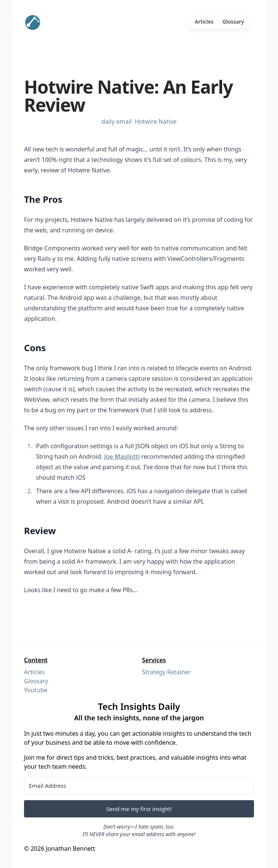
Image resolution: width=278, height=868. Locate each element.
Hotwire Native (156, 121)
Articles (204, 22)
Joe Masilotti (122, 456)
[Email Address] (139, 786)
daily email (116, 121)
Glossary (233, 22)
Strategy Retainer (167, 672)
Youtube (36, 690)
